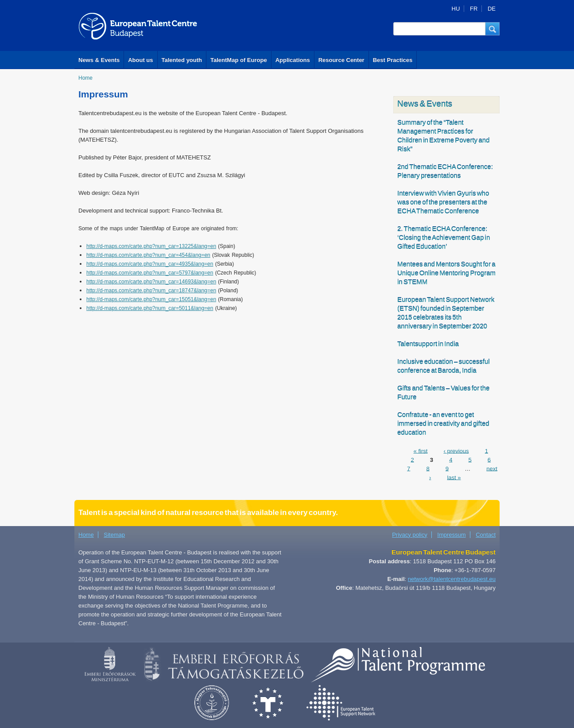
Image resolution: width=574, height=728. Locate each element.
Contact (486, 535)
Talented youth (182, 60)
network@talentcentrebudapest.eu (452, 579)
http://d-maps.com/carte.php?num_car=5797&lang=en (150, 273)
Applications (293, 60)
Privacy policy (409, 535)
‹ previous (456, 451)
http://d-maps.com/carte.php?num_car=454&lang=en (148, 255)
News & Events (99, 60)
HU (456, 9)
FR (474, 9)
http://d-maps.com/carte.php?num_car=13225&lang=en (151, 246)
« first (421, 451)
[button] (493, 29)
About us (140, 60)
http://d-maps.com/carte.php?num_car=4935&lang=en (150, 264)
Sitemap (114, 535)
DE (492, 9)
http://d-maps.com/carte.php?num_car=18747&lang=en (151, 290)
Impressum (451, 535)
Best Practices (393, 60)
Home (85, 78)
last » (454, 477)
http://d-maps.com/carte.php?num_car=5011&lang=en (150, 308)
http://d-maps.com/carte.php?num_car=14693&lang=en (151, 282)
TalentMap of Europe (239, 60)
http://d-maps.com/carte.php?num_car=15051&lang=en (151, 299)
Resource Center (341, 60)
